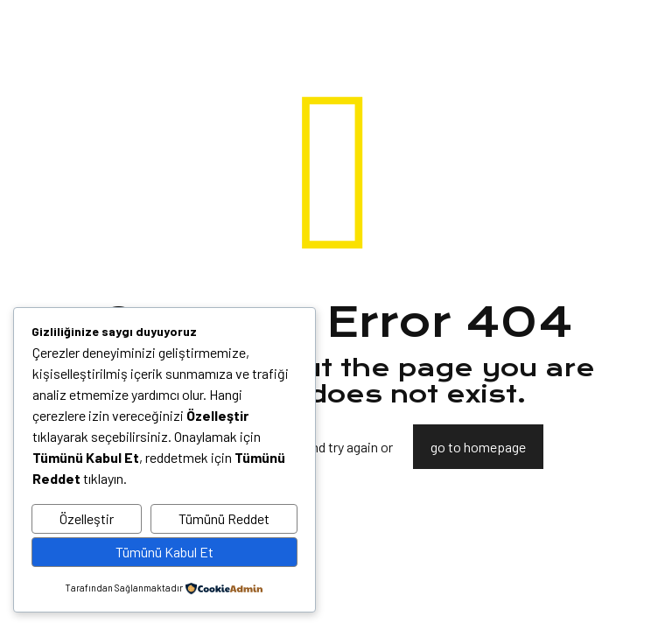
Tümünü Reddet (224, 518)
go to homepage (478, 447)
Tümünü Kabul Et (164, 552)
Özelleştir (87, 518)
